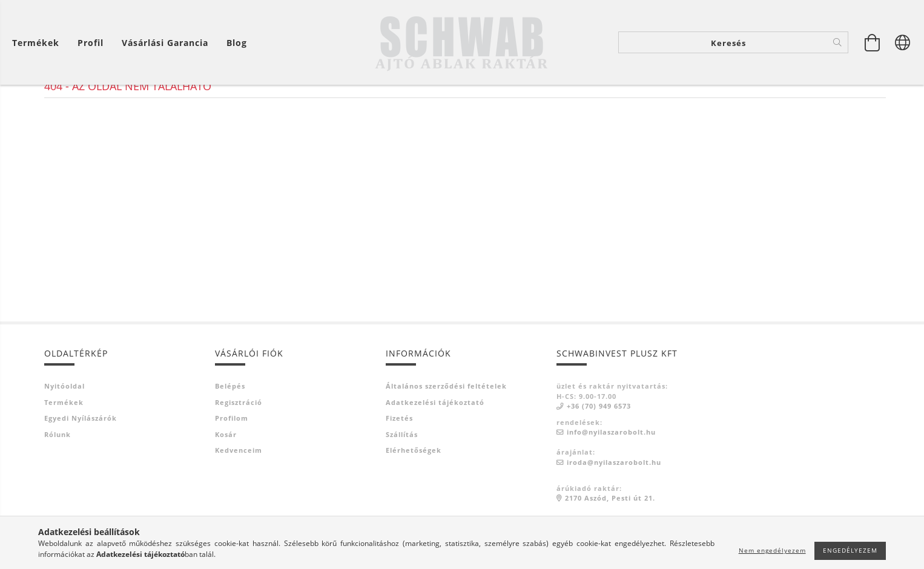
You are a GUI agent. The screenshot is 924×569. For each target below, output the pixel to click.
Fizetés (399, 466)
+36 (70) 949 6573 (599, 454)
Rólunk (58, 482)
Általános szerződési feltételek (446, 434)
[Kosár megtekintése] (873, 42)
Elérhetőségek (414, 498)
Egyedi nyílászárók (81, 466)
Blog (237, 43)
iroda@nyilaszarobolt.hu (614, 510)
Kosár (226, 482)
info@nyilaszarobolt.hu (611, 480)
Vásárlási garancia (165, 43)
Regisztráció (239, 450)
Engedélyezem (850, 550)
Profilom (232, 466)
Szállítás (402, 482)
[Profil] (91, 43)
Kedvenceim (239, 498)
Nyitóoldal (64, 434)
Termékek (64, 450)
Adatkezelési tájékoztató (435, 450)
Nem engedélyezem (772, 550)
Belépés (230, 434)
